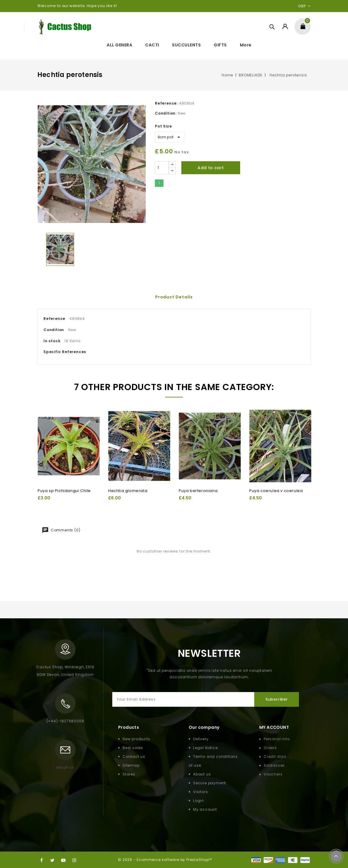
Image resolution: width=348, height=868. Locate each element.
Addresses (274, 765)
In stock (52, 341)
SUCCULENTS (186, 45)
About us (202, 774)
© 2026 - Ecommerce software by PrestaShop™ (165, 860)
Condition (54, 330)
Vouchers (273, 774)
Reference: (166, 103)
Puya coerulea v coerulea (276, 491)
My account (205, 809)
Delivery (201, 739)
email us (65, 767)
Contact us (134, 757)
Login (199, 801)
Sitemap (131, 765)
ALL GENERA (119, 45)
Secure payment (210, 783)
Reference (54, 319)
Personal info (277, 739)
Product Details (174, 297)
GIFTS (220, 45)
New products (136, 739)
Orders (270, 748)
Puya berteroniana (198, 491)
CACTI (152, 45)
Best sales (133, 748)
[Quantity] (162, 168)
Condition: (166, 113)
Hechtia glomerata (128, 491)
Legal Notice (205, 748)
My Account (274, 727)
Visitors (200, 792)
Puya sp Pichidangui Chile (64, 491)
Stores (129, 774)
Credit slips (275, 757)
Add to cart (211, 168)
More (246, 45)
